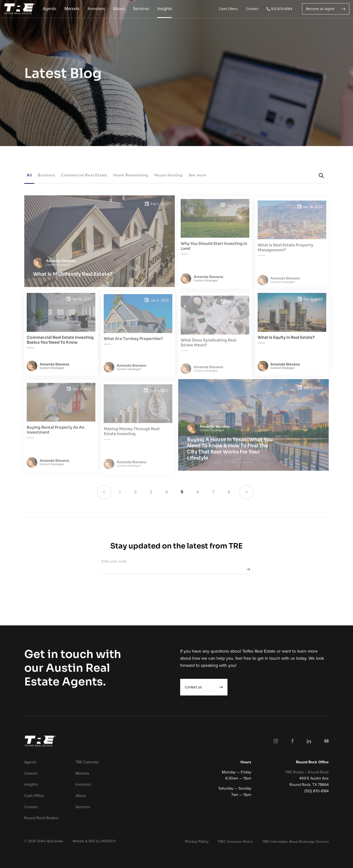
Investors (96, 9)
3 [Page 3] (151, 492)
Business (46, 175)
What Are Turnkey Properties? (133, 344)
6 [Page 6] (198, 492)
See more (198, 175)
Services (141, 9)
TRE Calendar (87, 762)
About (119, 9)
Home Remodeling (131, 175)
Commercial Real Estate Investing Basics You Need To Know (60, 346)
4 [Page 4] (167, 492)
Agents (49, 9)
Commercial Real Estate (84, 175)
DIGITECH (108, 841)
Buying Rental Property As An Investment (56, 436)
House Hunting (168, 175)
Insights (165, 9)
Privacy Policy (197, 842)
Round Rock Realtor (41, 818)
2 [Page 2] (135, 492)
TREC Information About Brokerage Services (295, 842)
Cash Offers (228, 9)
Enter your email (114, 561)
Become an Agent (326, 9)
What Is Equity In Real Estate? (286, 343)
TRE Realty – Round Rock (307, 772)
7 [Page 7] (213, 492)
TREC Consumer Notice (235, 842)
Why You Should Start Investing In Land (214, 252)
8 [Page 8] (229, 492)
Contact (252, 9)
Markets (72, 9)
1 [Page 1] (120, 492)
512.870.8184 (279, 9)
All (29, 175)
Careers (31, 773)
